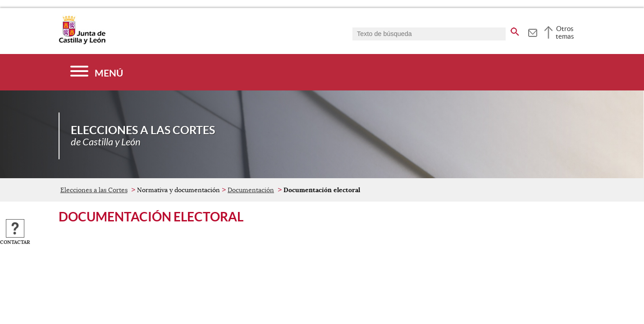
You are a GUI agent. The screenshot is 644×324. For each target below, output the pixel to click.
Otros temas (565, 32)
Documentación (251, 190)
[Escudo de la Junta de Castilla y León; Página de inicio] (82, 42)
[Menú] (97, 72)
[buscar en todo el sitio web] (515, 30)
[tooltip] (532, 31)
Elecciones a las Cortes (94, 190)
